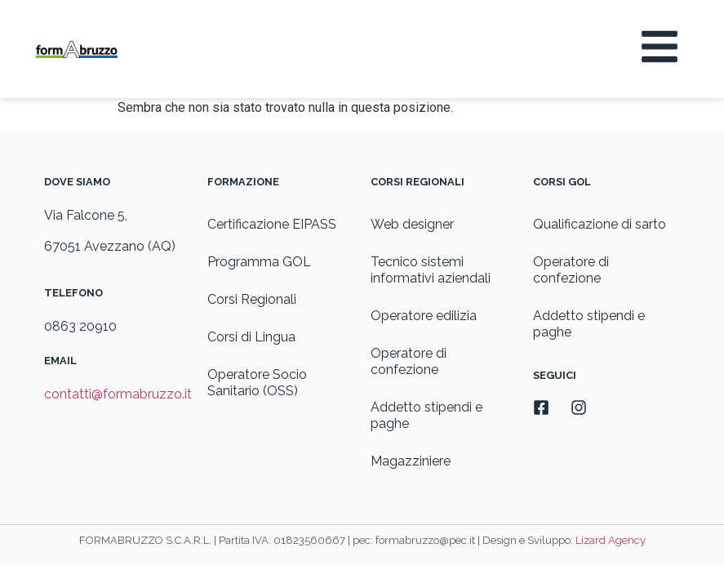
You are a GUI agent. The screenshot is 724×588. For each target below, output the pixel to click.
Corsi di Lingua (251, 337)
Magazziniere (411, 461)
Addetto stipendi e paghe (426, 415)
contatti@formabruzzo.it (118, 394)
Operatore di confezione (409, 361)
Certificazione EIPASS (272, 224)
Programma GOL (259, 262)
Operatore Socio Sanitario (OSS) (257, 383)
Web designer (412, 224)
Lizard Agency (611, 540)
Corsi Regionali (252, 299)
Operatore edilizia (424, 316)
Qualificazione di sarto (600, 224)
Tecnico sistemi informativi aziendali (431, 270)
